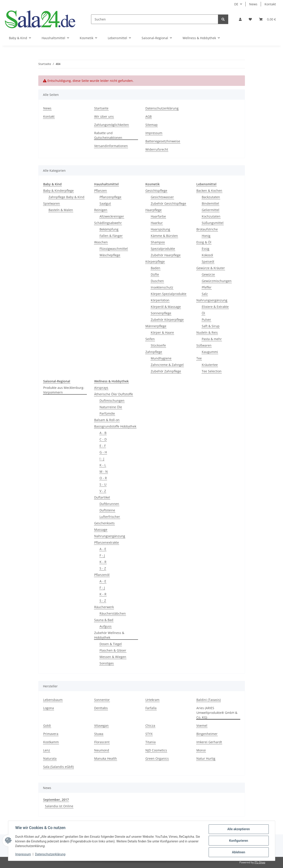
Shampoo (158, 242)
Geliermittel (211, 210)
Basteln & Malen (61, 210)
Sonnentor (102, 700)
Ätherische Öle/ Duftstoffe (114, 394)
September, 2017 (56, 800)
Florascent (102, 742)
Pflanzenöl (102, 575)
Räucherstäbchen (113, 613)
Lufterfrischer (110, 517)
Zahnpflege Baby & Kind (66, 197)
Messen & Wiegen (113, 657)
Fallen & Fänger (111, 236)
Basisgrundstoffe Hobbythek (115, 426)
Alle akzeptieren (239, 829)
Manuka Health (106, 758)
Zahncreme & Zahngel (167, 365)
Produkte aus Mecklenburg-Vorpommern (64, 390)
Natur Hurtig (206, 758)
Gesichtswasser (162, 197)
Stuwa (99, 734)
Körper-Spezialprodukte (169, 294)
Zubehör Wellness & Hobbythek (109, 635)
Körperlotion (160, 300)
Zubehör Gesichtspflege (168, 203)
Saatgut (105, 203)
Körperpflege (155, 261)
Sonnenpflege (161, 313)
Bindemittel (210, 203)
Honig (206, 236)
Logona (49, 708)
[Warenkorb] (267, 19)
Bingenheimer (207, 734)
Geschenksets (104, 523)
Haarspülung (160, 229)
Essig (206, 249)
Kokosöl (207, 255)
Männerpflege (156, 326)
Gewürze (208, 274)
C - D (103, 439)
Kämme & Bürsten (164, 236)
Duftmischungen (112, 401)
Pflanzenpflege (110, 197)
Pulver (206, 320)
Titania (151, 742)
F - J (102, 555)
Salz (205, 294)
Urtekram (152, 700)
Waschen (101, 242)
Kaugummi (210, 352)
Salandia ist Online (59, 806)
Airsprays (101, 388)
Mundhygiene (161, 358)
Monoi (201, 750)
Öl (203, 313)
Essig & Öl (204, 242)
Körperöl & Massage (166, 307)
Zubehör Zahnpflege (166, 371)
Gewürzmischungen (217, 281)
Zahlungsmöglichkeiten (112, 125)
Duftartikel (102, 497)
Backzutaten (211, 197)
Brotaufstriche (207, 229)
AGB (149, 116)
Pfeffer (207, 287)
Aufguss (106, 626)
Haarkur (157, 223)
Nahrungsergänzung (212, 300)
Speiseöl (208, 261)
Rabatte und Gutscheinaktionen (108, 135)
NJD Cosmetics (156, 750)
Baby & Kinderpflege (58, 191)
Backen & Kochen (209, 191)
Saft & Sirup (211, 326)
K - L (103, 465)
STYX (149, 734)
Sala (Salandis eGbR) (58, 767)
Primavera (51, 734)
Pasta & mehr (212, 339)
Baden (156, 268)
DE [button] (236, 4)
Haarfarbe (158, 216)
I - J (102, 459)
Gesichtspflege (156, 191)
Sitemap (152, 125)
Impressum (23, 854)
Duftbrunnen (109, 504)
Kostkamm (51, 742)
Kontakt (270, 4)
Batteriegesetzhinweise (163, 141)
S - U (103, 484)
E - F (103, 446)
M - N (104, 471)
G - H (103, 452)
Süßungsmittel (213, 223)
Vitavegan (101, 726)
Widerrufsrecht (157, 149)
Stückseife (158, 345)
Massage (101, 530)
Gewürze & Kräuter (211, 268)
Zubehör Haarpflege (166, 255)
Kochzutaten (211, 216)
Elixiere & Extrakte (215, 307)
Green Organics (157, 758)
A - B (103, 433)
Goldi (47, 726)
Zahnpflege (154, 352)
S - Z (103, 568)
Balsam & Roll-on (107, 420)
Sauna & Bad (104, 620)
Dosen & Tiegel (111, 644)
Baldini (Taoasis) (209, 700)
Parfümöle (107, 413)
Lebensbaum (53, 700)
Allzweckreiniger (112, 216)
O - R (103, 478)
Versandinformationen (111, 146)
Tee (199, 358)
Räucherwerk (104, 607)
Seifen (150, 339)
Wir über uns (104, 116)
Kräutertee (210, 365)
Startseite (101, 108)
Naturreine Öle (111, 407)
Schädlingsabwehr (108, 223)
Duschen (157, 281)
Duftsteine (107, 510)
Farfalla (151, 708)
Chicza (150, 726)
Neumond (102, 750)
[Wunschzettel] (250, 19)
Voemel (202, 726)
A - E (103, 549)
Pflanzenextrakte (107, 542)
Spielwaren (52, 203)
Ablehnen (239, 852)
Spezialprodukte (163, 249)
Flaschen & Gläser (113, 650)
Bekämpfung (109, 229)
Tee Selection (212, 371)
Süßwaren (204, 345)
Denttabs (101, 708)
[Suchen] (155, 19)
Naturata (50, 758)
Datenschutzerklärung (50, 854)
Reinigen (101, 210)
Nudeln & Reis (207, 332)
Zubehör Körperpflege (167, 320)
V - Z (103, 491)
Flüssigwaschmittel (114, 249)
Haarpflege (154, 210)
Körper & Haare (162, 332)
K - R (103, 562)
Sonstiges (107, 663)
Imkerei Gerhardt (209, 742)
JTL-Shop (260, 862)
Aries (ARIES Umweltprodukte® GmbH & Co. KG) (217, 713)
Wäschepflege (110, 255)
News (253, 4)
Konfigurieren (239, 841)
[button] (240, 19)
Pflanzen (101, 191)
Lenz (47, 750)
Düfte (155, 274)
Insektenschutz (162, 287)
